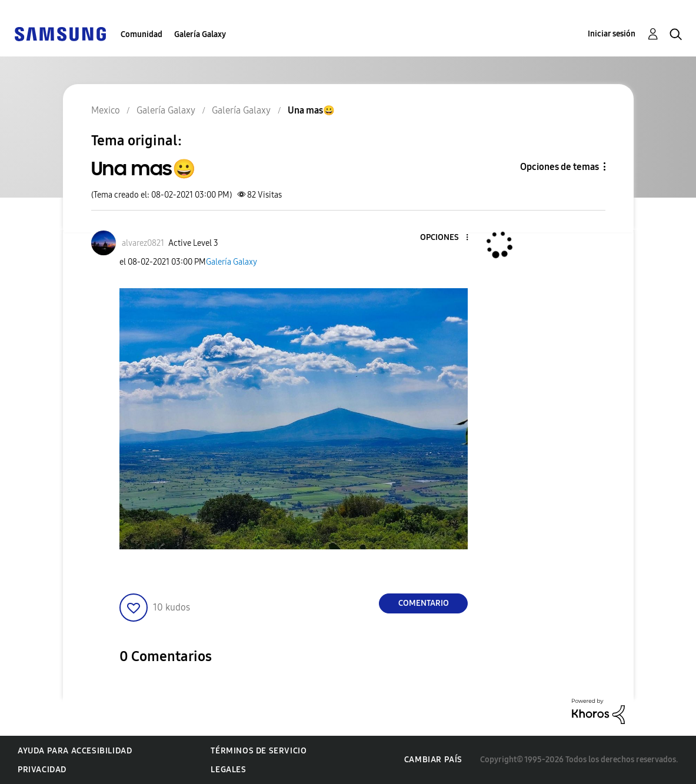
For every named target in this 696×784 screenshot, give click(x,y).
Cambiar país (433, 760)
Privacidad (42, 770)
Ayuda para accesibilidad (75, 751)
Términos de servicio (259, 751)
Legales (228, 770)
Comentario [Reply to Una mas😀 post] (424, 603)
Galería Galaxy (200, 34)
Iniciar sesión (612, 34)
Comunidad (141, 34)
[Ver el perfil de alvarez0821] (143, 243)
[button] (448, 238)
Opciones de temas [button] (560, 167)
